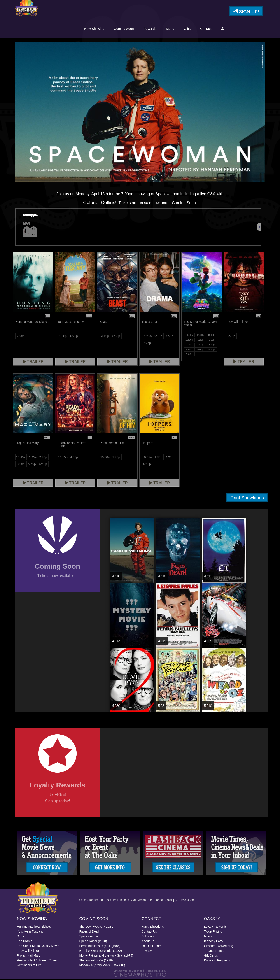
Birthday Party (214, 942)
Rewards (150, 29)
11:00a (189, 336)
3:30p (21, 465)
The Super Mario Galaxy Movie (38, 947)
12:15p (63, 458)
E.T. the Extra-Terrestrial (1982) (101, 951)
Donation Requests (217, 961)
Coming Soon (124, 29)
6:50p (116, 337)
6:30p (212, 350)
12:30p (189, 340)
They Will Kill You (29, 951)
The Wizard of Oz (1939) (96, 961)
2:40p (231, 337)
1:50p (212, 340)
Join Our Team (152, 947)
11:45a (147, 337)
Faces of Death (90, 932)
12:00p (212, 336)
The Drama (25, 942)
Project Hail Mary (29, 956)
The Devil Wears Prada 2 (96, 927)
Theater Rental (214, 951)
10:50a (105, 458)
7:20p (21, 337)
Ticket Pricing (213, 932)
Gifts (187, 29)
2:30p (43, 458)
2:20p (189, 345)
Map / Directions (153, 927)
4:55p (74, 458)
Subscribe (149, 937)
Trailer (33, 362)
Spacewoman (89, 937)
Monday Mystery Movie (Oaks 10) (102, 966)
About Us (148, 942)
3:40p (200, 345)
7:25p (147, 344)
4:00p (63, 337)
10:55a (147, 458)
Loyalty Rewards (215, 927)
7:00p (189, 355)
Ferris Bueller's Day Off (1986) (100, 947)
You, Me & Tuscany (30, 932)
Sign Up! (246, 12)
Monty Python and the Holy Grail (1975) (106, 956)
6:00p (200, 350)
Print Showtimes (247, 498)
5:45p (32, 465)
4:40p (189, 350)
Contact (206, 29)
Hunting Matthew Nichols (34, 927)
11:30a (200, 336)
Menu (170, 29)
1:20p (200, 340)
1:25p (116, 458)
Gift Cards (211, 956)
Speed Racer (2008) (93, 942)
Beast (21, 937)
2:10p (158, 337)
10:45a (21, 458)
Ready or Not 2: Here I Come (37, 961)
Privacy (147, 951)
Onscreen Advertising (219, 947)
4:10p (212, 345)
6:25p (74, 337)
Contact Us (149, 932)
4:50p (169, 337)
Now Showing (94, 29)
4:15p (105, 337)
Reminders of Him (29, 966)
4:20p (169, 458)
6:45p (43, 465)
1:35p (158, 458)
